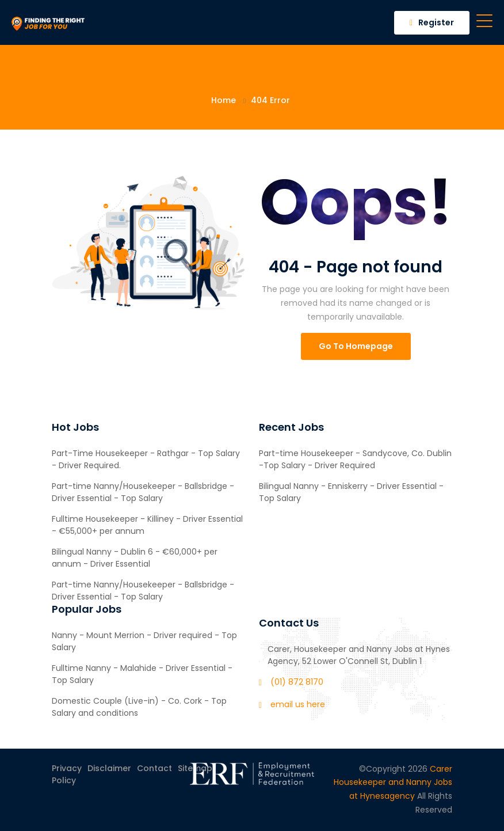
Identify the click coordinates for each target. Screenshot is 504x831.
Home (224, 100)
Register (432, 22)
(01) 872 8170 (297, 682)
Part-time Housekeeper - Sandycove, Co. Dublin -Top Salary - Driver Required (355, 459)
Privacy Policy (67, 774)
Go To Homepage (356, 346)
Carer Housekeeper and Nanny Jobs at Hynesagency (393, 783)
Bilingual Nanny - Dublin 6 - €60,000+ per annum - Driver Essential (135, 558)
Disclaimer (109, 768)
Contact (154, 768)
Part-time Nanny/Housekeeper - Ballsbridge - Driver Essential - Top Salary (143, 492)
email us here (298, 704)
